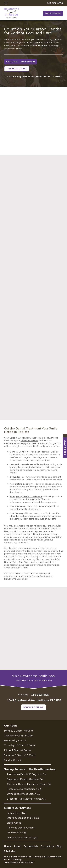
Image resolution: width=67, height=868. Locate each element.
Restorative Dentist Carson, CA (24, 789)
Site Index (10, 851)
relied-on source (29, 441)
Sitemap (17, 860)
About (17, 846)
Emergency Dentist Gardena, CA (25, 779)
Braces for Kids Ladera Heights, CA (26, 799)
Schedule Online (53, 13)
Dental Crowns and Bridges (22, 837)
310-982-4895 (40, 46)
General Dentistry (19, 452)
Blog (59, 846)
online (22, 576)
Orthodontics (17, 477)
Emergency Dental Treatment (26, 496)
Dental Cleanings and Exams (23, 818)
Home (8, 846)
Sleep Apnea (14, 823)
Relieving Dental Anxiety (21, 828)
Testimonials (31, 846)
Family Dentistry (16, 813)
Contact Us (47, 846)
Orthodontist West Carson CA (23, 794)
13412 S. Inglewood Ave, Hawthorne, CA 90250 (34, 77)
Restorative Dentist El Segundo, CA (26, 774)
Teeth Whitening (16, 833)
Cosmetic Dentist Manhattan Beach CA (29, 784)
